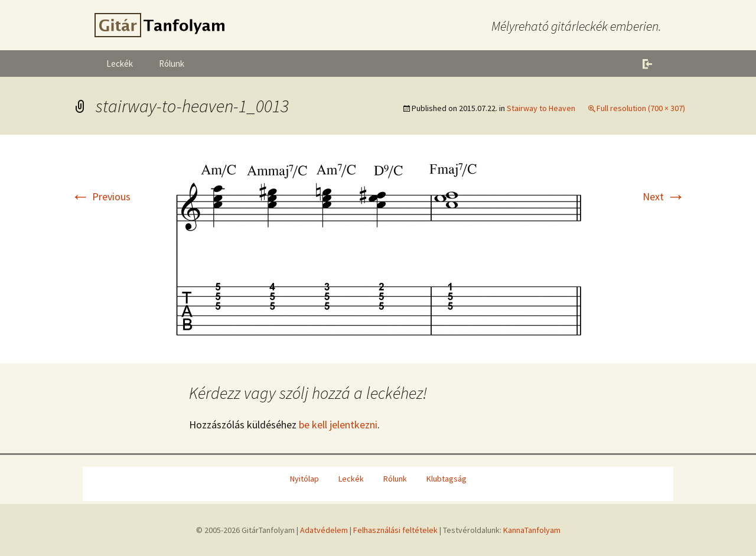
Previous (101, 196)
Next (664, 196)
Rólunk (172, 64)
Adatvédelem (324, 530)
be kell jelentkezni (338, 425)
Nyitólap (304, 479)
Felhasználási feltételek (395, 530)
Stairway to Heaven (541, 108)
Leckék (120, 64)
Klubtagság (447, 479)
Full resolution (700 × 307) (641, 108)
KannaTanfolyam (532, 530)
